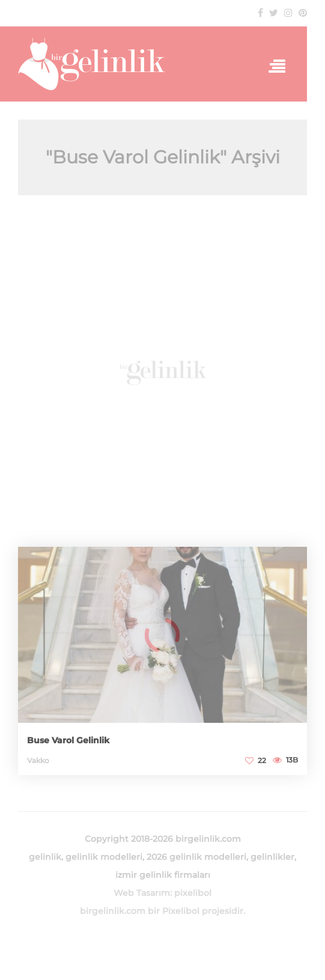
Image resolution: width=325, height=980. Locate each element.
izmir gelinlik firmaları (163, 875)
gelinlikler (272, 857)
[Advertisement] (163, 371)
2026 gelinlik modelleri (196, 857)
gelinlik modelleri (104, 857)
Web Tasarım (142, 893)
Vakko (38, 760)
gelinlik (45, 857)
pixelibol (193, 893)
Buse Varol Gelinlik (68, 740)
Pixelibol (181, 911)
